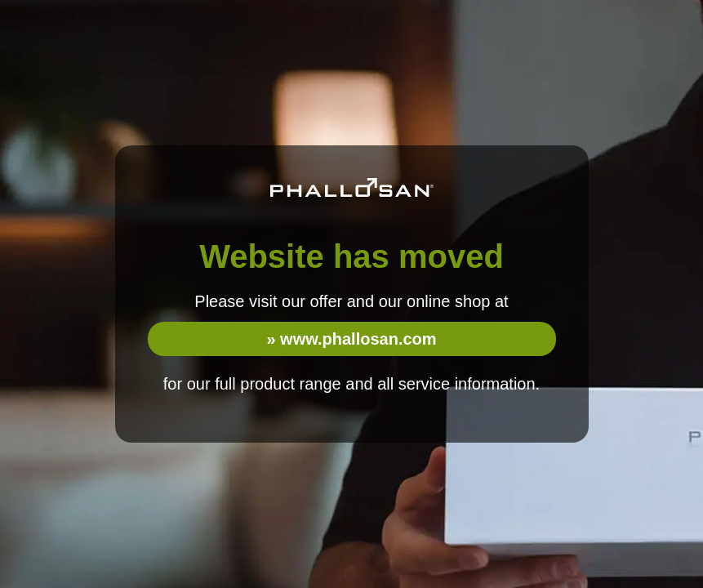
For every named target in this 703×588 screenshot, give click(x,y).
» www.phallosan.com (351, 339)
